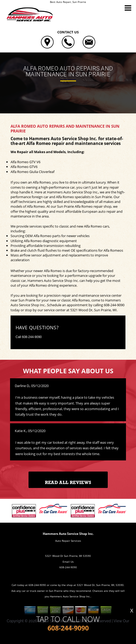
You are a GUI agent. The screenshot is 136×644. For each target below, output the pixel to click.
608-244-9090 (114, 305)
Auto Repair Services (68, 541)
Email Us (68, 562)
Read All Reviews (68, 483)
